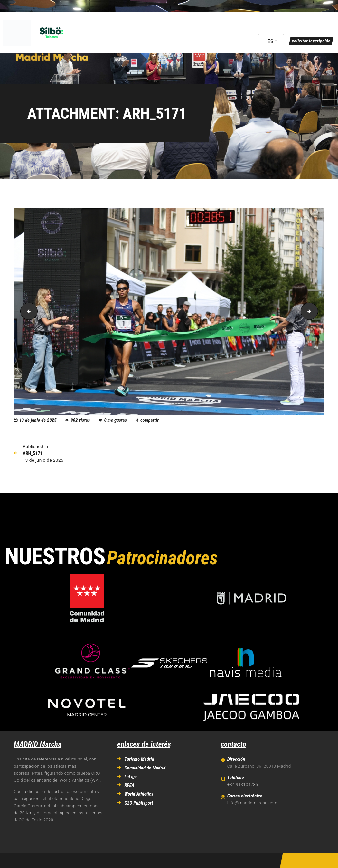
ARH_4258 (27, 311)
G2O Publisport (139, 803)
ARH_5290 (316, 311)
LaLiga (131, 777)
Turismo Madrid (139, 759)
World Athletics (139, 794)
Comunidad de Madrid (145, 768)
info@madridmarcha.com (252, 803)
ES (271, 41)
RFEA (129, 785)
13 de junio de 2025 (38, 420)
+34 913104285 (243, 784)
